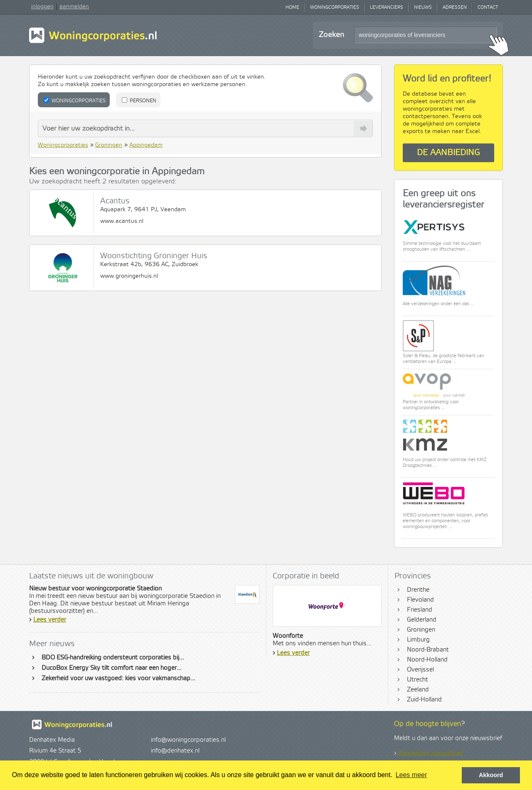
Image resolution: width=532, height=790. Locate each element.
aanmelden (74, 7)
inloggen (42, 7)
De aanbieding (448, 153)
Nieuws (423, 7)
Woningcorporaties (335, 7)
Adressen (455, 7)
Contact (488, 7)
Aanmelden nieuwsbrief (431, 753)
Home (292, 7)
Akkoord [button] (491, 775)
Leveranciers (387, 7)
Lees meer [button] (411, 775)
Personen (139, 101)
